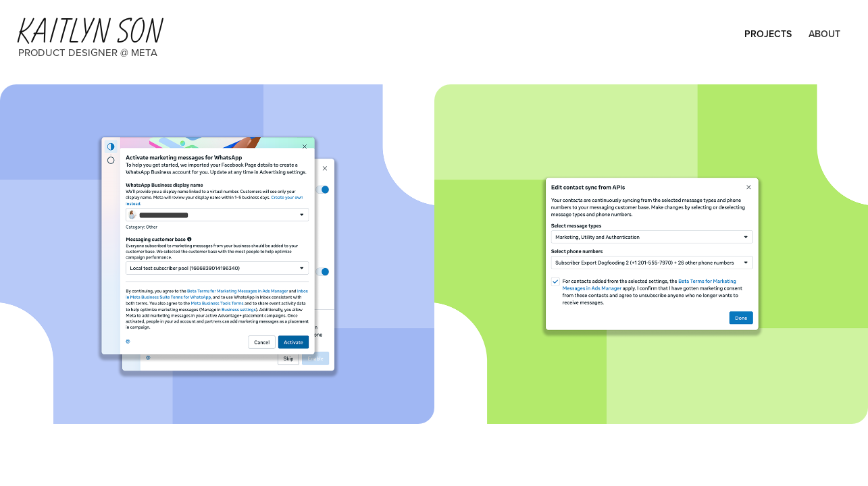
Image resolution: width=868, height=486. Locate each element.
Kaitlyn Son (88, 31)
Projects (768, 34)
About (824, 34)
